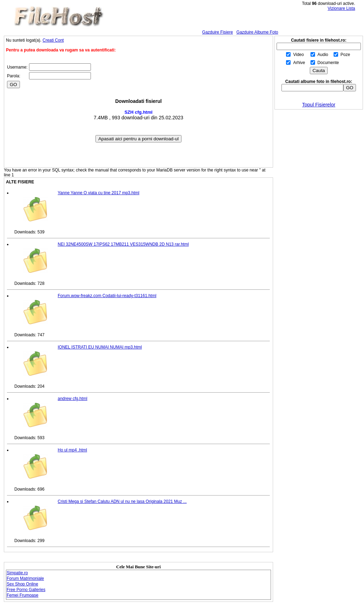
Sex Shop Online (22, 584)
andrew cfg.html (73, 399)
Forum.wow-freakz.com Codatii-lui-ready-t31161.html (107, 296)
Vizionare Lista (341, 8)
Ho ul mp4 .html (72, 450)
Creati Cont (53, 40)
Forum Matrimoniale (25, 578)
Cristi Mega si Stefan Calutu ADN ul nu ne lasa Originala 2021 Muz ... (122, 501)
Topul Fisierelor (319, 105)
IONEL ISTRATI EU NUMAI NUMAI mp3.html (100, 347)
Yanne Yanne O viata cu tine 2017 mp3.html (98, 193)
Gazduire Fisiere (217, 32)
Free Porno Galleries (26, 590)
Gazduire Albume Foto (257, 32)
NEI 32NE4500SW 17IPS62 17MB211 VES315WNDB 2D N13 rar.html (123, 244)
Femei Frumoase (23, 595)
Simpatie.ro (17, 573)
